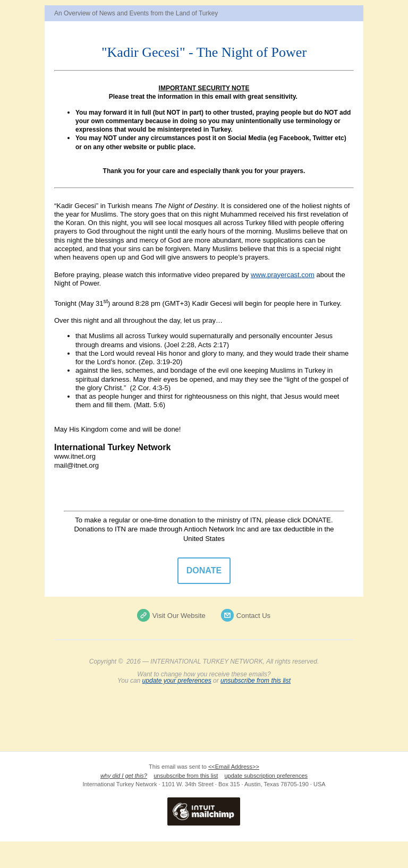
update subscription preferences (266, 776)
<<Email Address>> (234, 767)
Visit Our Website (179, 616)
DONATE (204, 571)
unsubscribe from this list (256, 681)
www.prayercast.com (283, 275)
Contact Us (253, 616)
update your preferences (177, 681)
